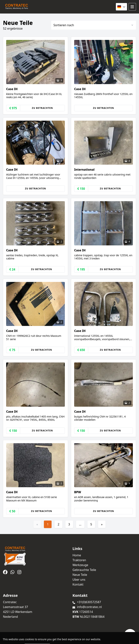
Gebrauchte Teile (84, 570)
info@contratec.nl (89, 607)
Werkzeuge (80, 565)
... (80, 524)
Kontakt (78, 584)
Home (77, 555)
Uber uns (79, 580)
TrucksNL (25, 639)
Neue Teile (80, 575)
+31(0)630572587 (89, 602)
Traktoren (79, 560)
